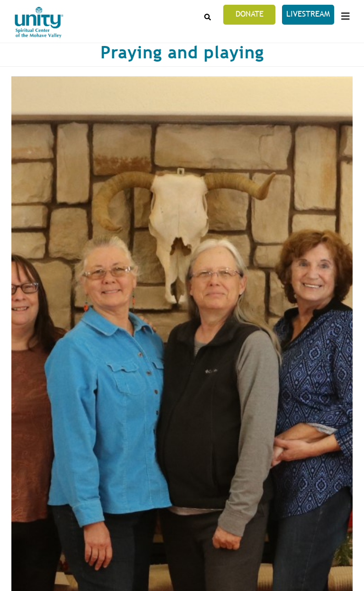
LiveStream (308, 14)
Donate (250, 14)
